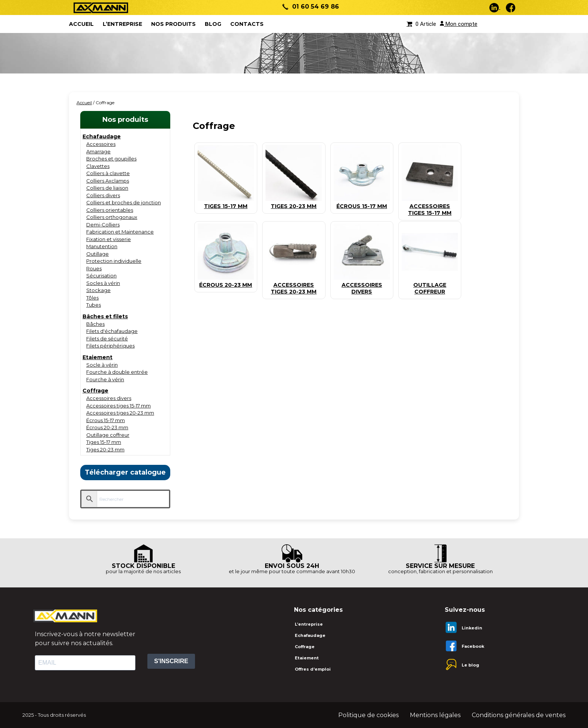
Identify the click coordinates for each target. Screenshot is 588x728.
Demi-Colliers (103, 225)
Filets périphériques (110, 346)
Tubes (94, 305)
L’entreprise (122, 24)
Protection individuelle (114, 261)
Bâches (95, 324)
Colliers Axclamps (108, 181)
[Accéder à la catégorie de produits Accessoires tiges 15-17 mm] (430, 206)
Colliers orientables (110, 210)
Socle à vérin (102, 365)
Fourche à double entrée (117, 372)
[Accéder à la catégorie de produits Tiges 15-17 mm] (226, 203)
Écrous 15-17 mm (106, 420)
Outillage (97, 254)
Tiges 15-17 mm (104, 442)
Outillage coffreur (108, 435)
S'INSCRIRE (171, 661)
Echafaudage (102, 136)
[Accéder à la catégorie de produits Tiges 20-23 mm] (294, 203)
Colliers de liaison (107, 188)
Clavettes (98, 166)
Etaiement (97, 357)
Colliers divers (103, 195)
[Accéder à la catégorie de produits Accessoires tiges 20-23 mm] (294, 285)
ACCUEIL (81, 24)
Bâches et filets (105, 316)
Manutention (102, 246)
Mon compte (459, 24)
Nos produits (173, 24)
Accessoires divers (109, 398)
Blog (213, 24)
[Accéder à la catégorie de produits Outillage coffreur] (430, 285)
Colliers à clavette (108, 173)
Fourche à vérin (105, 379)
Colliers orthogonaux (112, 217)
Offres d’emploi (313, 669)
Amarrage (98, 151)
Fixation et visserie (109, 239)
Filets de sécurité (107, 339)
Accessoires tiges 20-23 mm (120, 413)
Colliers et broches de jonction (124, 202)
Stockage (98, 290)
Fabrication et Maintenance (120, 232)
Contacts (247, 24)
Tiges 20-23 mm (105, 449)
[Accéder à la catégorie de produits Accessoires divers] (362, 285)
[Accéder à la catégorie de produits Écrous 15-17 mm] (362, 203)
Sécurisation (101, 276)
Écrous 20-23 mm (107, 427)
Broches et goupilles (111, 159)
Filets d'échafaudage (112, 331)
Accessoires (101, 144)
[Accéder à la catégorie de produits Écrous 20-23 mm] (226, 282)
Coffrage (95, 391)
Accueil (84, 103)
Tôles (92, 298)
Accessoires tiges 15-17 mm (118, 406)
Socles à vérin (103, 283)
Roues (94, 268)
